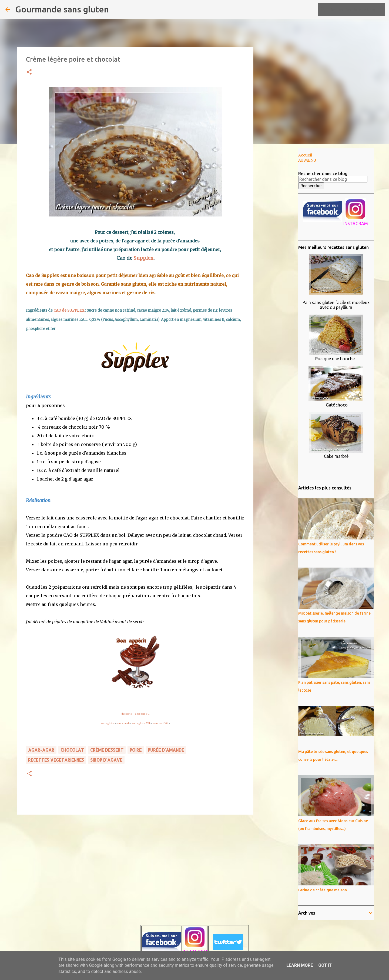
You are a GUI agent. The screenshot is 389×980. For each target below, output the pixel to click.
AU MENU (307, 160)
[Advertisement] (281, 234)
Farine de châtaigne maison (323, 890)
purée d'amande (166, 750)
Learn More (300, 965)
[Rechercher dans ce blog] (356, 9)
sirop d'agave (106, 760)
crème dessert (107, 750)
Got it (325, 965)
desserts (127, 714)
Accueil (305, 155)
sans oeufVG (160, 723)
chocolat (72, 750)
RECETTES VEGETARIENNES (56, 760)
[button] (29, 72)
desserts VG (142, 714)
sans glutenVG (141, 723)
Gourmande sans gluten (62, 9)
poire (136, 750)
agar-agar (41, 750)
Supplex (143, 258)
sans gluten (108, 723)
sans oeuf (123, 723)
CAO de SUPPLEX (69, 310)
